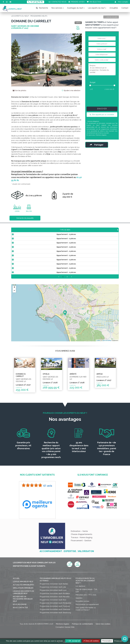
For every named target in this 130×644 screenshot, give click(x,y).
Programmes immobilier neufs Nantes (54, 587)
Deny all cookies (91, 641)
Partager (97, 145)
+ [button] (14, 290)
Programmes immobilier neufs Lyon (53, 593)
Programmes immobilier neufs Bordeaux (55, 596)
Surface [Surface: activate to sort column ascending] (42, 230)
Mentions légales (101, 135)
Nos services (58, 8)
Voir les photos (19, 91)
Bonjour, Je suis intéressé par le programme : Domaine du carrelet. (102, 69)
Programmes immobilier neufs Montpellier (56, 606)
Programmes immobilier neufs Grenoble (55, 612)
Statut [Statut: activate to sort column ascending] (105, 230)
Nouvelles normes (82, 604)
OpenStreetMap (107, 343)
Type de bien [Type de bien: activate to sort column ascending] (23, 230)
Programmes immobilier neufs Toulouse (55, 609)
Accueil (16, 581)
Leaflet (98, 343)
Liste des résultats (111, 17)
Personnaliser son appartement (87, 607)
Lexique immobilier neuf (23, 584)
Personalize (107, 641)
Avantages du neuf (76, 8)
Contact (125, 8)
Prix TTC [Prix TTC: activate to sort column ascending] (54, 230)
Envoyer (102, 109)
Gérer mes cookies (103, 627)
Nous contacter (20, 610)
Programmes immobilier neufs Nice (53, 603)
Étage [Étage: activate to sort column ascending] (65, 230)
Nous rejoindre (20, 607)
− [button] (14, 294)
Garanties (79, 601)
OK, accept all (73, 641)
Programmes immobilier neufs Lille (53, 590)
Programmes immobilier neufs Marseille (55, 599)
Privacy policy (119, 641)
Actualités (114, 8)
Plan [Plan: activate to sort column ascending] (94, 230)
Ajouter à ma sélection (71, 91)
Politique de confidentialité (82, 627)
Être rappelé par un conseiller (102, 115)
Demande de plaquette (25, 218)
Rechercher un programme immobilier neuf (23, 602)
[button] (16, 60)
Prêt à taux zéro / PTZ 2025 (86, 598)
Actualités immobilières (24, 588)
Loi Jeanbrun (80, 589)
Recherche (42, 8)
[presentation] (105, 98)
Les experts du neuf (97, 8)
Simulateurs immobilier (23, 591)
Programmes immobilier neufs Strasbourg (55, 615)
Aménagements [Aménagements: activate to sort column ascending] (80, 230)
